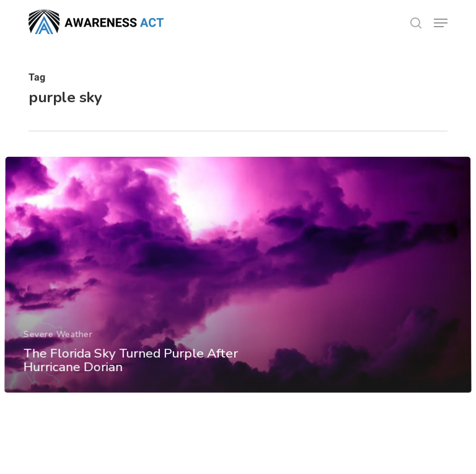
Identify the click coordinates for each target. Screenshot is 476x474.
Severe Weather (57, 351)
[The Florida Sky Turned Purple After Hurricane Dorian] (238, 292)
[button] (441, 23)
